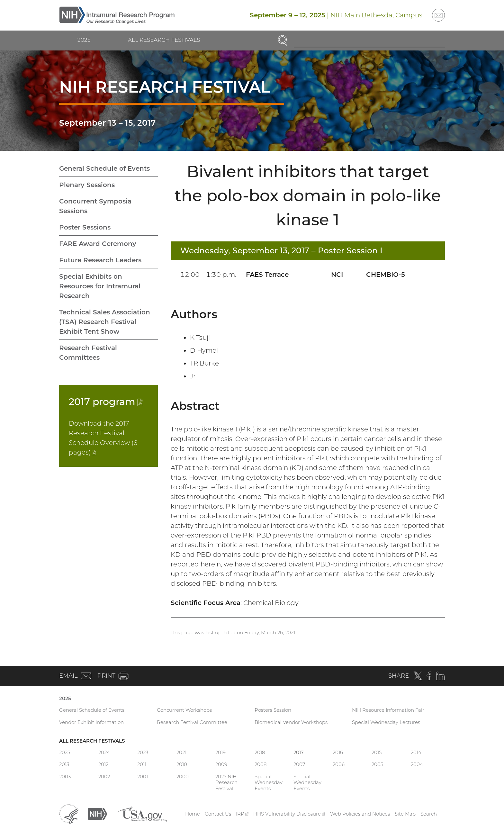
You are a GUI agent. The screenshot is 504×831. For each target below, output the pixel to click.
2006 (339, 764)
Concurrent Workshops (184, 710)
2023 (143, 752)
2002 (104, 777)
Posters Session (273, 710)
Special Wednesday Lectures (386, 722)
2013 (64, 764)
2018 (260, 752)
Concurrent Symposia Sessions (95, 206)
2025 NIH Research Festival (226, 783)
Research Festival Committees (88, 353)
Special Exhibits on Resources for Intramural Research (100, 286)
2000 (183, 777)
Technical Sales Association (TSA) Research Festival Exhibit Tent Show (105, 322)
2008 (261, 764)
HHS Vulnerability (289, 814)
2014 (416, 752)
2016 (338, 752)
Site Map (405, 814)
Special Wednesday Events (269, 783)
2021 (181, 752)
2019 (221, 752)
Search (429, 814)
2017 (106, 402)
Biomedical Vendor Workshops (291, 722)
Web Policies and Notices (360, 814)
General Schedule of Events (104, 168)
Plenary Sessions (87, 185)
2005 (377, 764)
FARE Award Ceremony (98, 244)
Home (193, 814)
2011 (142, 764)
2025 (84, 40)
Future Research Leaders (100, 260)
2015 (377, 752)
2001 (143, 777)
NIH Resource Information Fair (388, 710)
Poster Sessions (85, 227)
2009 (221, 764)
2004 (417, 764)
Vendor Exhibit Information (91, 722)
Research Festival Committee (192, 722)
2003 (65, 777)
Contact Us (218, 814)
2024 (104, 752)
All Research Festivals (164, 40)
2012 (103, 764)
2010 (182, 764)
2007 (299, 764)
